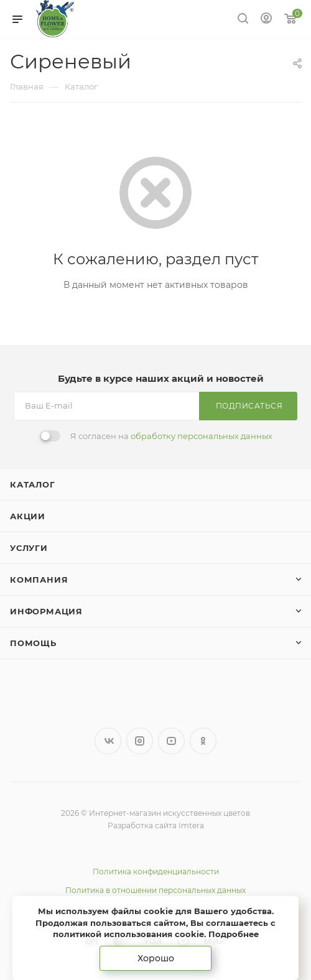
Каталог (33, 484)
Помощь (33, 643)
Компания (39, 580)
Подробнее (234, 934)
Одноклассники (203, 741)
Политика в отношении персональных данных (155, 890)
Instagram (140, 741)
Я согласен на (171, 436)
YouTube (171, 741)
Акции (28, 516)
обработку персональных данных (202, 436)
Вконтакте (108, 741)
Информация (46, 611)
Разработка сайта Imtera (156, 825)
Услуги (29, 548)
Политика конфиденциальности (156, 871)
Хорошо (156, 958)
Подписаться (249, 406)
